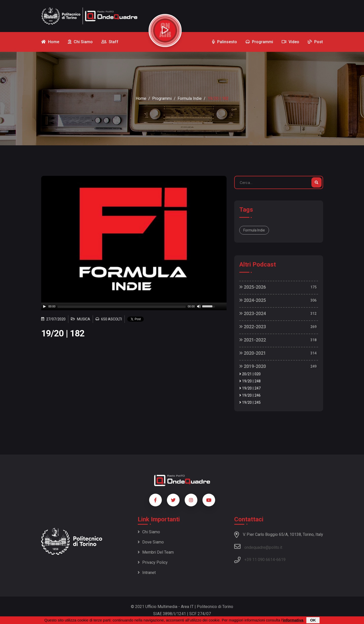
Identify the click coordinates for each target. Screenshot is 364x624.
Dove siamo (151, 542)
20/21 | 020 (250, 374)
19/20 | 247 (250, 388)
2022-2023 (253, 327)
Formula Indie (190, 98)
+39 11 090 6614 (260, 560)
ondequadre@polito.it (258, 547)
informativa (293, 620)
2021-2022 (253, 340)
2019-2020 (253, 366)
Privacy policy (153, 562)
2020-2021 (253, 353)
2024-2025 (253, 300)
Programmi (162, 98)
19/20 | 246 (250, 395)
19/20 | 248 (250, 381)
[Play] (44, 306)
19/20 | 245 (250, 403)
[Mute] (199, 306)
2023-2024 (253, 313)
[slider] (122, 306)
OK (313, 620)
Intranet (147, 573)
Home (141, 98)
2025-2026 (253, 287)
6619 (281, 560)
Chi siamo (149, 532)
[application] (134, 306)
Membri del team (156, 552)
